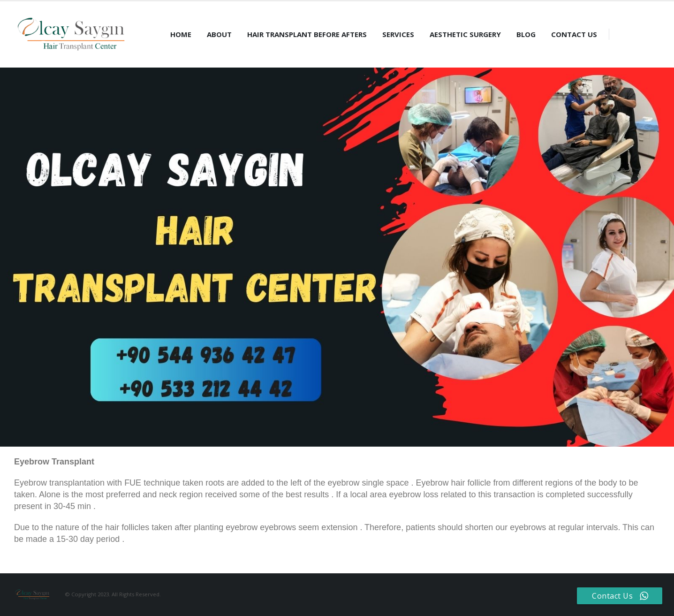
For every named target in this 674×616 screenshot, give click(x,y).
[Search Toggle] (621, 34)
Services (398, 34)
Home (181, 34)
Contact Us (574, 34)
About (219, 34)
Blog (526, 34)
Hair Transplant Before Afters (307, 34)
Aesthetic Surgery (465, 34)
